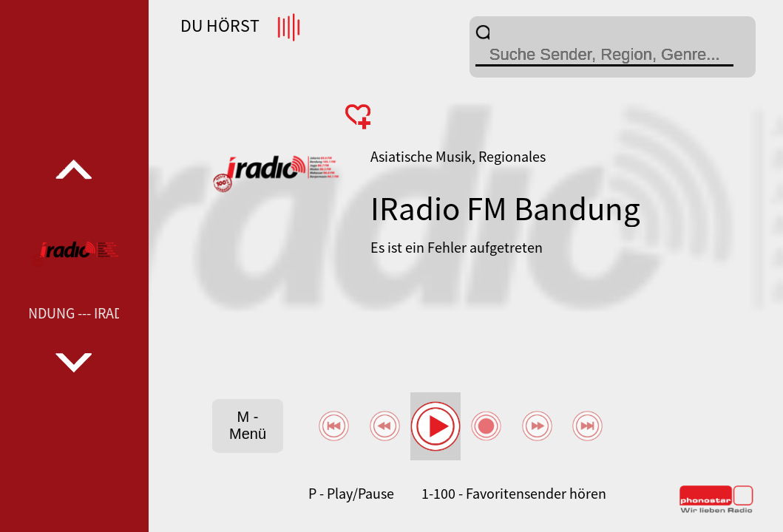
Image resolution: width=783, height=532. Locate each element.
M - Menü (248, 425)
